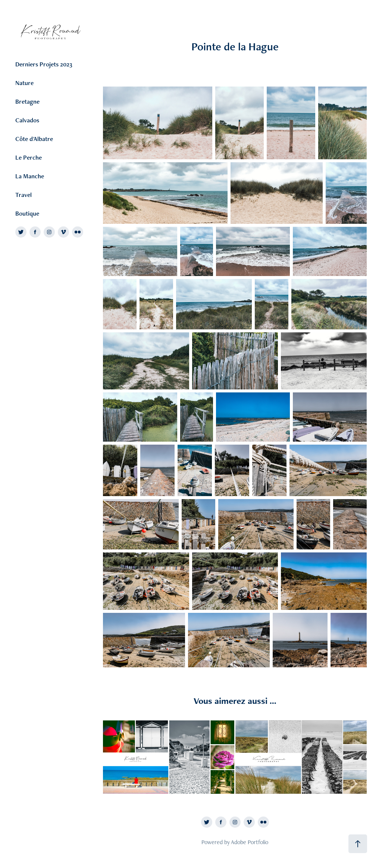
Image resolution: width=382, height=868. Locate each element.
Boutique (27, 213)
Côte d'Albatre (34, 139)
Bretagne (27, 101)
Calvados (27, 120)
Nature (24, 83)
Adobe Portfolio (250, 842)
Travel (24, 195)
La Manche (30, 176)
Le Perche (29, 157)
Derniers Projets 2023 (44, 64)
